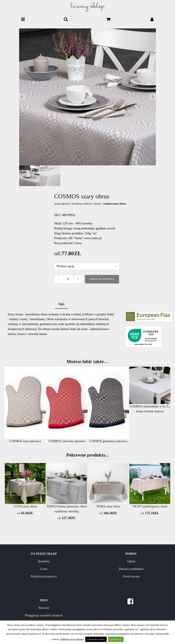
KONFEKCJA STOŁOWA (82, 204)
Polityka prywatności (72, 639)
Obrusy (98, 204)
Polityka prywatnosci (44, 576)
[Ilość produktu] (69, 279)
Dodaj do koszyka (102, 279)
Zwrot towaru (131, 576)
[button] (29, 176)
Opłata (131, 561)
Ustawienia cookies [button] (96, 639)
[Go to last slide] (22, 97)
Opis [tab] (61, 304)
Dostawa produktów (131, 569)
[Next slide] (153, 97)
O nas (44, 569)
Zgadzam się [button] (116, 639)
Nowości (44, 608)
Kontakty (44, 561)
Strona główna (62, 204)
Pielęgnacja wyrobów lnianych (44, 615)
